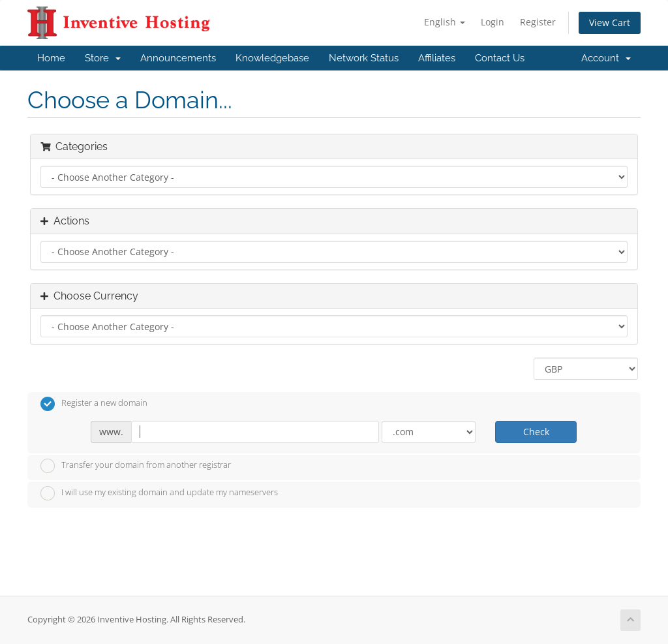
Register (538, 22)
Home (51, 58)
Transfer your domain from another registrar (136, 466)
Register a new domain (94, 404)
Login (493, 22)
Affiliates (437, 58)
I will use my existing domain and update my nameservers (159, 493)
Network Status (364, 58)
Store (103, 58)
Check (536, 432)
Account (606, 58)
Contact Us (500, 58)
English (445, 22)
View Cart (610, 23)
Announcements (178, 58)
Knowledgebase (272, 58)
